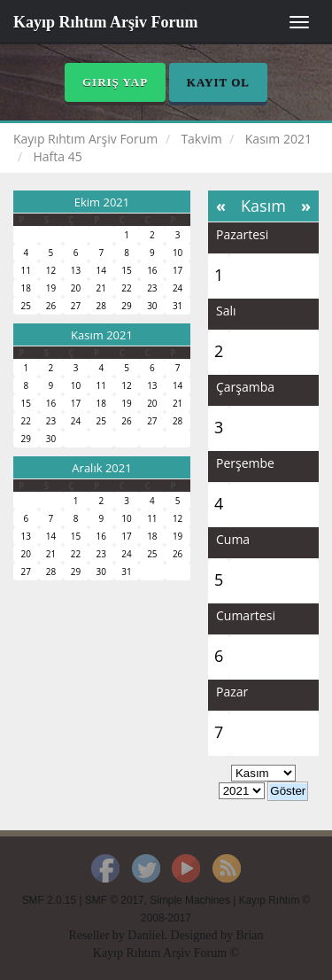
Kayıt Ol (218, 82)
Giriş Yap (115, 82)
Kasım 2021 (102, 335)
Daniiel (146, 935)
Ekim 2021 (102, 202)
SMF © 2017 (115, 900)
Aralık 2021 (101, 468)
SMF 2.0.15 (49, 900)
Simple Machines (190, 900)
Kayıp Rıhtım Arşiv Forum (106, 22)
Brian (249, 935)
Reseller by (98, 935)
